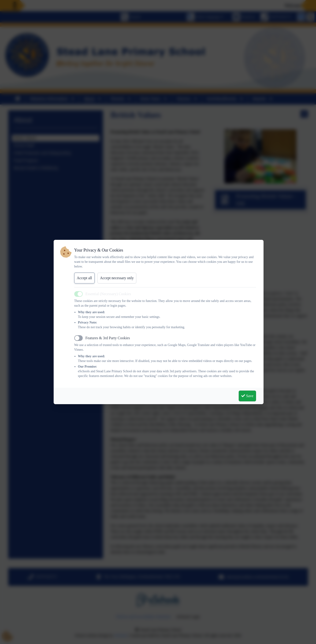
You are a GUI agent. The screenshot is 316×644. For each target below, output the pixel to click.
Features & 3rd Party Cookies (108, 338)
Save (247, 396)
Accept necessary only (117, 278)
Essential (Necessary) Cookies (108, 294)
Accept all (84, 278)
